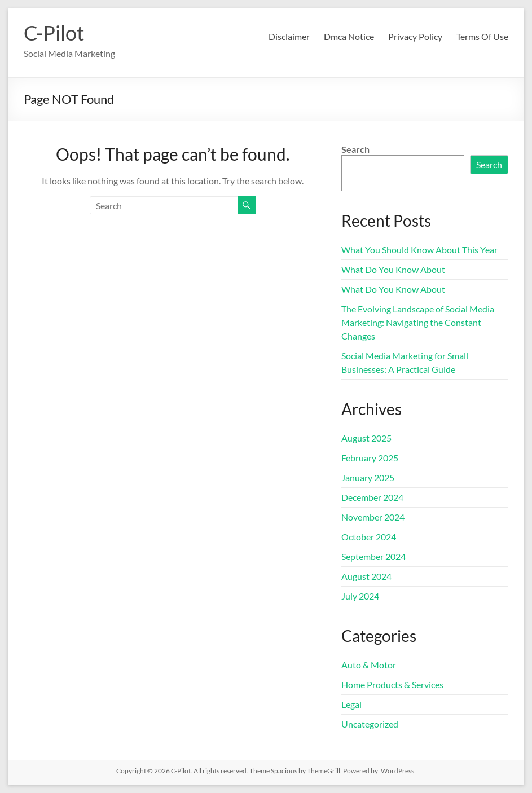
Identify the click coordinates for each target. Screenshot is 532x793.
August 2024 (366, 576)
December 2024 (372, 497)
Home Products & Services (392, 684)
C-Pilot (54, 33)
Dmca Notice (349, 36)
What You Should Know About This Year (419, 250)
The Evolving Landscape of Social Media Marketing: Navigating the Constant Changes (418, 322)
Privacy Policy (415, 36)
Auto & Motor (369, 665)
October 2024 (369, 537)
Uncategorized (370, 724)
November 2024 (373, 517)
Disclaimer (289, 36)
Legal (351, 704)
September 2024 (373, 556)
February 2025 (370, 458)
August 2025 (366, 438)
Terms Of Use (482, 36)
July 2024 (360, 596)
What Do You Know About (393, 269)
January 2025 (368, 477)
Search (355, 149)
